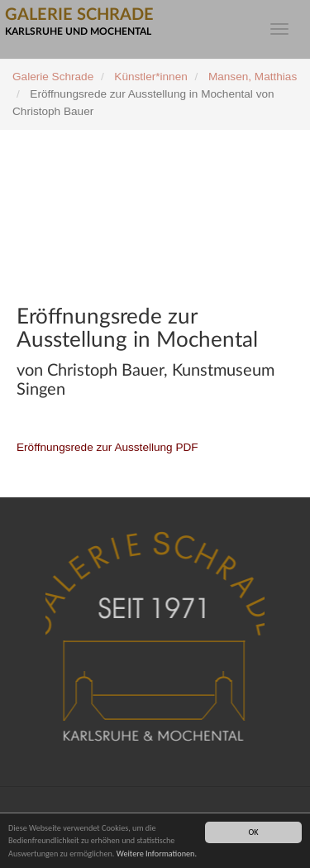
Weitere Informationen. (157, 854)
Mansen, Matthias (253, 77)
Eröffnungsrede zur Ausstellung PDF (107, 447)
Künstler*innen (150, 77)
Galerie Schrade (53, 77)
